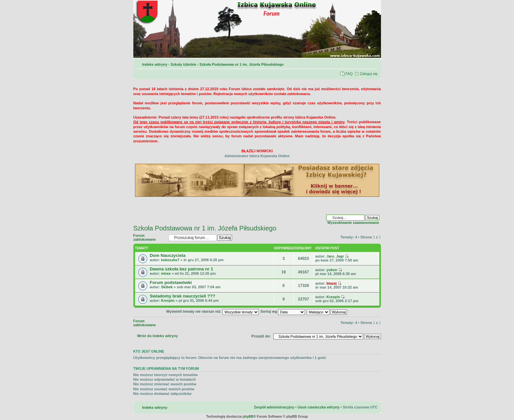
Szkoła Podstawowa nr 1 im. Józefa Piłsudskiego (241, 64)
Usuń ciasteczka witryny (318, 407)
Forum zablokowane (149, 238)
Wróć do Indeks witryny (158, 336)
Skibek (167, 287)
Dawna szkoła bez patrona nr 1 (182, 269)
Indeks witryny (155, 64)
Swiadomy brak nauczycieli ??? (183, 296)
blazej (332, 283)
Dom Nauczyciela (168, 255)
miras (166, 273)
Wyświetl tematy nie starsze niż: (213, 311)
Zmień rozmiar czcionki (373, 63)
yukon (332, 270)
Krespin (168, 300)
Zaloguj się (369, 74)
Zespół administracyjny (274, 407)
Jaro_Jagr (335, 256)
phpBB (248, 417)
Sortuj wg (283, 311)
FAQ (349, 74)
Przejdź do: (261, 336)
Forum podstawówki (171, 282)
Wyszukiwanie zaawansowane (353, 223)
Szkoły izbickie (184, 64)
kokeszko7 (170, 260)
